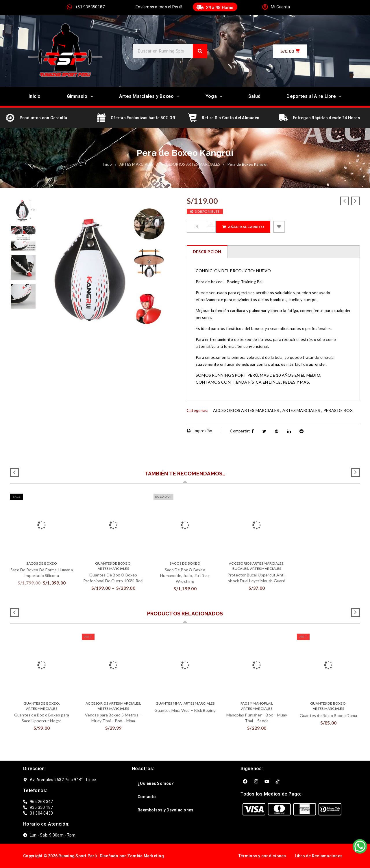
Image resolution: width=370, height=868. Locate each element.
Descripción (207, 252)
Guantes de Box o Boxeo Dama (328, 715)
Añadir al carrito (246, 227)
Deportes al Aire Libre (314, 96)
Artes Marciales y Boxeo (149, 96)
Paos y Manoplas (256, 703)
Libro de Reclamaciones (319, 856)
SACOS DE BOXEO (42, 563)
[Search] (200, 51)
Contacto (147, 797)
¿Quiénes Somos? (156, 783)
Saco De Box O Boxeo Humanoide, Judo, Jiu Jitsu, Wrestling (185, 575)
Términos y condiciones (262, 856)
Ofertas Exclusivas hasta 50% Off (143, 118)
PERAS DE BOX (338, 410)
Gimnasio (80, 96)
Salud (254, 96)
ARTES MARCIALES (136, 164)
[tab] (207, 252)
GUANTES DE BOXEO (113, 563)
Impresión (200, 431)
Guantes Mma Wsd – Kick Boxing (185, 710)
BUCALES (240, 569)
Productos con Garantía (44, 118)
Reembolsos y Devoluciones (165, 810)
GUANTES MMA (169, 703)
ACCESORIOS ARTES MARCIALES (190, 164)
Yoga (214, 96)
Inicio (35, 96)
